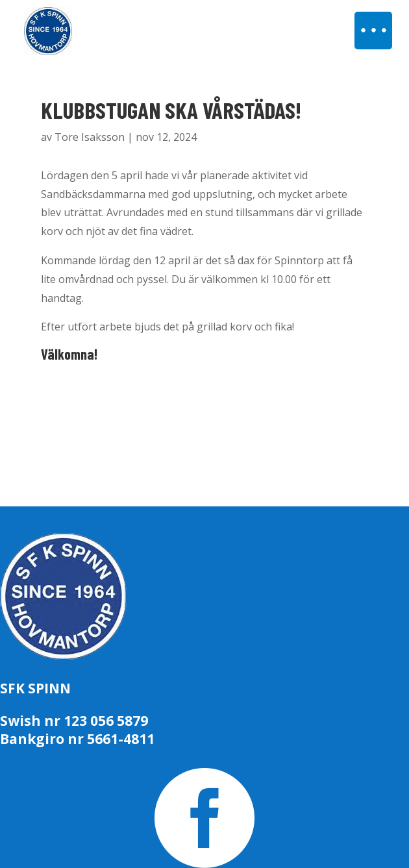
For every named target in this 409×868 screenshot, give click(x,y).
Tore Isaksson (90, 137)
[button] (373, 31)
